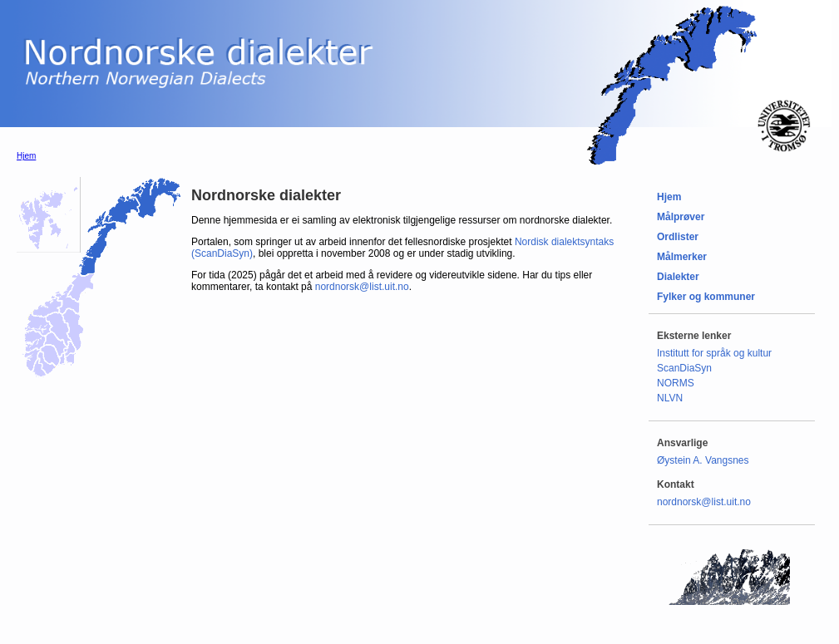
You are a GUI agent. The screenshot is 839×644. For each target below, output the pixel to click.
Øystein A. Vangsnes (703, 460)
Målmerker (682, 257)
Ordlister (678, 237)
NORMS (676, 383)
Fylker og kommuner (706, 297)
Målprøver (681, 217)
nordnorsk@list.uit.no (362, 287)
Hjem (26, 156)
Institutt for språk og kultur (714, 353)
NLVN (670, 398)
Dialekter (678, 277)
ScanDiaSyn (684, 368)
